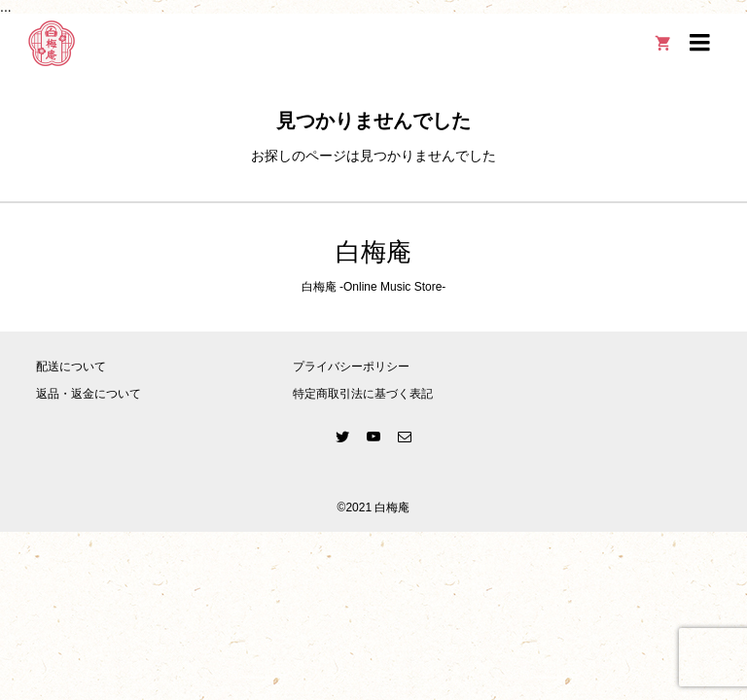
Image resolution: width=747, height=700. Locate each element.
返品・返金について (89, 394)
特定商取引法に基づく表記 (363, 394)
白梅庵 (373, 252)
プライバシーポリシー (351, 367)
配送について (71, 367)
